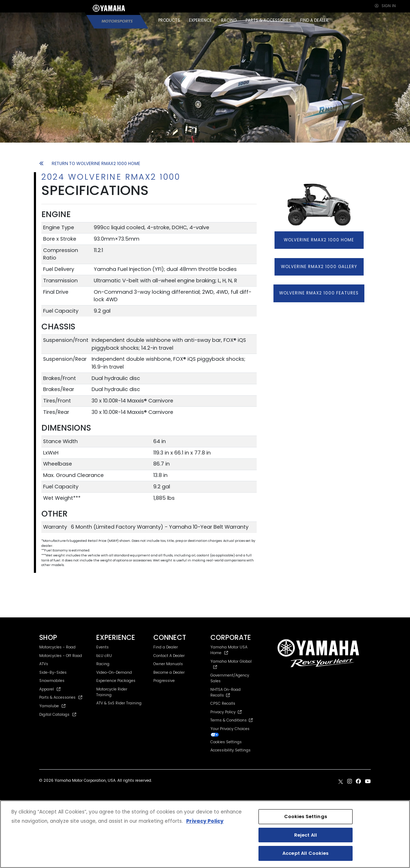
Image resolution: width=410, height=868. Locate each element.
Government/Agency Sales (230, 678)
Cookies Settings (226, 742)
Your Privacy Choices (230, 731)
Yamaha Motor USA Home (229, 650)
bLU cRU (104, 656)
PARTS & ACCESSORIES (268, 20)
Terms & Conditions (232, 720)
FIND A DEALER (314, 20)
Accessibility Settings (230, 750)
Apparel (50, 689)
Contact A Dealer (169, 656)
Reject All (306, 835)
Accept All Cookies (305, 853)
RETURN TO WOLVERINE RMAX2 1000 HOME (90, 163)
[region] (205, 834)
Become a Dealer (169, 672)
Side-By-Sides (53, 672)
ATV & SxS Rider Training (119, 703)
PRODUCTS (169, 20)
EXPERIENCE (200, 20)
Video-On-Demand (114, 672)
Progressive (164, 681)
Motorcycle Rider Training (112, 692)
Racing (103, 664)
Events (102, 647)
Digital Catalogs (58, 715)
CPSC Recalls (223, 703)
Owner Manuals (168, 664)
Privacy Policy (226, 712)
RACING (229, 20)
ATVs (44, 664)
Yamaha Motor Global (231, 664)
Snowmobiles (52, 681)
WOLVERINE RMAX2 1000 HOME (319, 240)
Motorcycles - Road (57, 647)
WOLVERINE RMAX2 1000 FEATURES (319, 293)
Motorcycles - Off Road (61, 656)
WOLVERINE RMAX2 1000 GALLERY (319, 267)
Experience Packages (116, 681)
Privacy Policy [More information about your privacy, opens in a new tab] (205, 821)
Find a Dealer (166, 647)
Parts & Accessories (61, 697)
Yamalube (52, 706)
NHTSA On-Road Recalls (225, 692)
